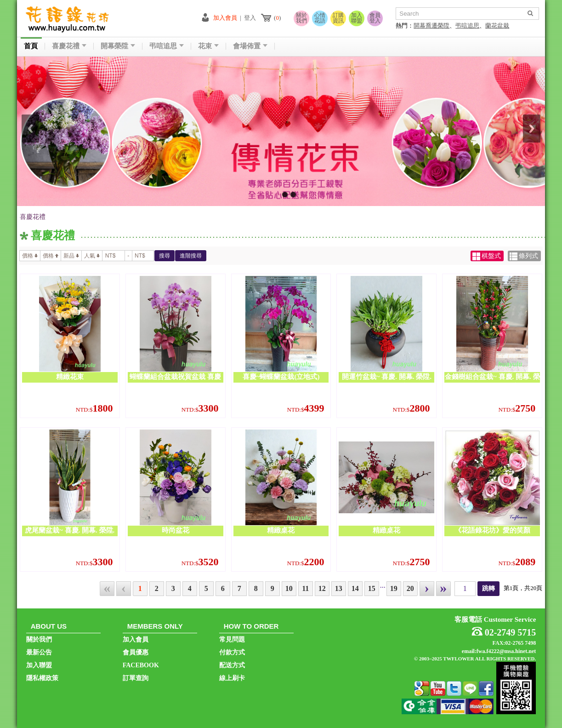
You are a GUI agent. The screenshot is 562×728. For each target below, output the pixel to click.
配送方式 (232, 665)
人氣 (92, 256)
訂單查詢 (136, 678)
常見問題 (232, 639)
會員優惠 (136, 652)
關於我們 (301, 18)
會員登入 (375, 18)
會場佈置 (250, 46)
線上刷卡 (232, 678)
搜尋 (165, 256)
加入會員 (225, 18)
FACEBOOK (141, 665)
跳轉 (488, 588)
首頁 (31, 46)
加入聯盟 (357, 18)
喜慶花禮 (69, 46)
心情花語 (320, 18)
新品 (71, 256)
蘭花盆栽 (497, 26)
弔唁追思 (467, 26)
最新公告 (39, 652)
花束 (208, 46)
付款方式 (232, 652)
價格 (30, 256)
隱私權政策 (42, 678)
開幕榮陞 (118, 46)
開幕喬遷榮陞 (431, 26)
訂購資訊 (338, 18)
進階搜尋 (191, 256)
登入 (250, 18)
